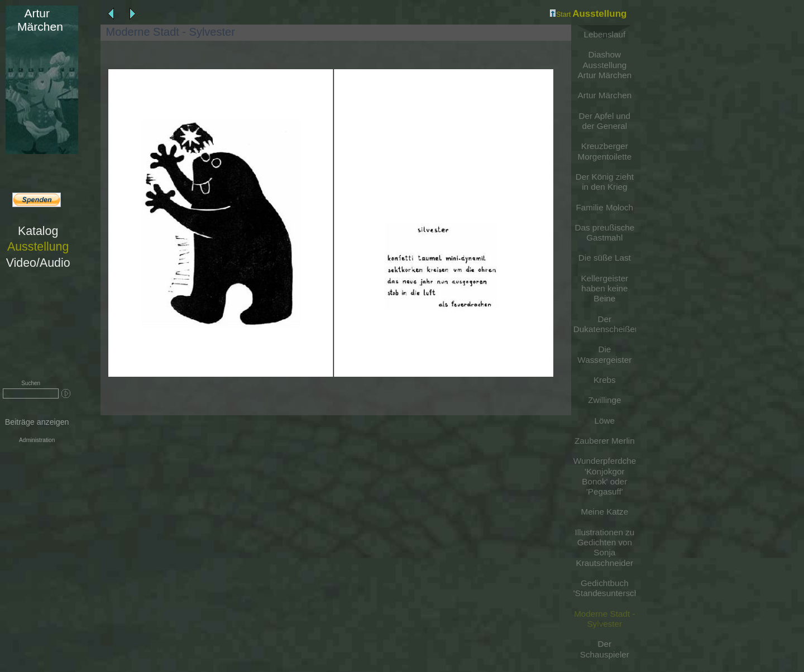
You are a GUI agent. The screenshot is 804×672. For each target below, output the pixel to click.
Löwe (605, 421)
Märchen (37, 20)
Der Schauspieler (605, 649)
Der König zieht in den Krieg (605, 182)
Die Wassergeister (604, 354)
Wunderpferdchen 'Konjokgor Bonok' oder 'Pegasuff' (605, 476)
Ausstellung (38, 247)
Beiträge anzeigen (37, 422)
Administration (37, 440)
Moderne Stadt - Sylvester (604, 619)
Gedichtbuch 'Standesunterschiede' (605, 588)
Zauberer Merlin (605, 441)
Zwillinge (604, 400)
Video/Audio (38, 263)
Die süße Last (605, 258)
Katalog (38, 231)
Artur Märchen (605, 95)
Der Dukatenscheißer (605, 324)
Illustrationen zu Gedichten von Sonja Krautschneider (604, 548)
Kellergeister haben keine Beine (604, 289)
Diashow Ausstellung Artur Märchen (605, 65)
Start (560, 15)
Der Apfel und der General (605, 121)
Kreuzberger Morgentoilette (605, 151)
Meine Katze (604, 512)
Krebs (605, 380)
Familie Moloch (605, 207)
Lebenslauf (605, 34)
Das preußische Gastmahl (604, 232)
